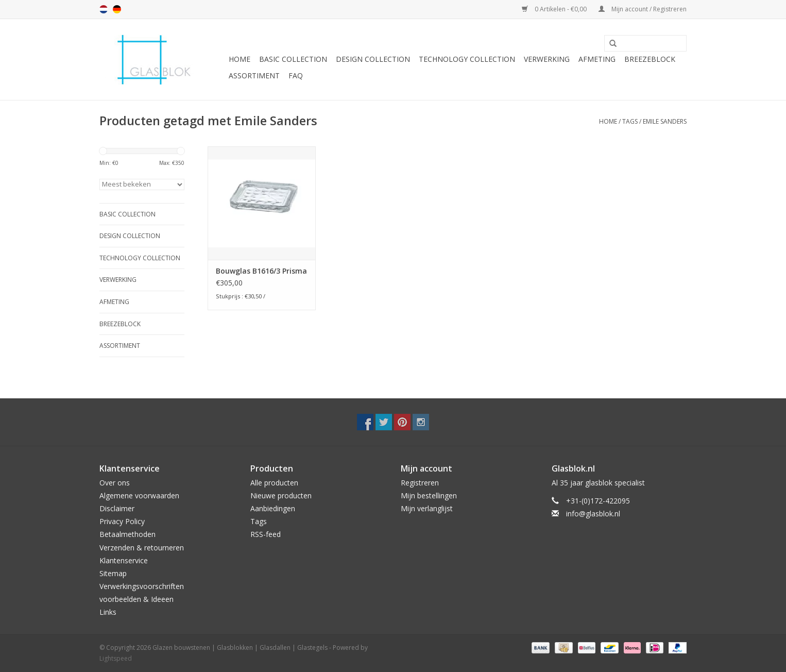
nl (104, 9)
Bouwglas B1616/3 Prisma (261, 271)
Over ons (115, 483)
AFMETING (597, 59)
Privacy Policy (122, 521)
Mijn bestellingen (429, 495)
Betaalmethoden (127, 534)
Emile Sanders (665, 121)
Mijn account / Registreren (643, 9)
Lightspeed (116, 658)
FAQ (296, 75)
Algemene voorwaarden (139, 495)
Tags (630, 121)
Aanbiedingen (273, 508)
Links (108, 612)
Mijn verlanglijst (427, 508)
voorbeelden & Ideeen (136, 599)
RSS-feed (266, 534)
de (117, 9)
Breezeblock (650, 59)
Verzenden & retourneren (142, 548)
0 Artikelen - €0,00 (555, 9)
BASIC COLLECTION (293, 59)
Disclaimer (117, 508)
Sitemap (113, 573)
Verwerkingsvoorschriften (142, 586)
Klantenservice (124, 560)
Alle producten (274, 483)
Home (240, 59)
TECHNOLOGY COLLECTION (467, 59)
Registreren (420, 483)
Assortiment (254, 75)
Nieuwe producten (281, 495)
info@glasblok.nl (593, 514)
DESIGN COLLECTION (373, 59)
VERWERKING (547, 59)
